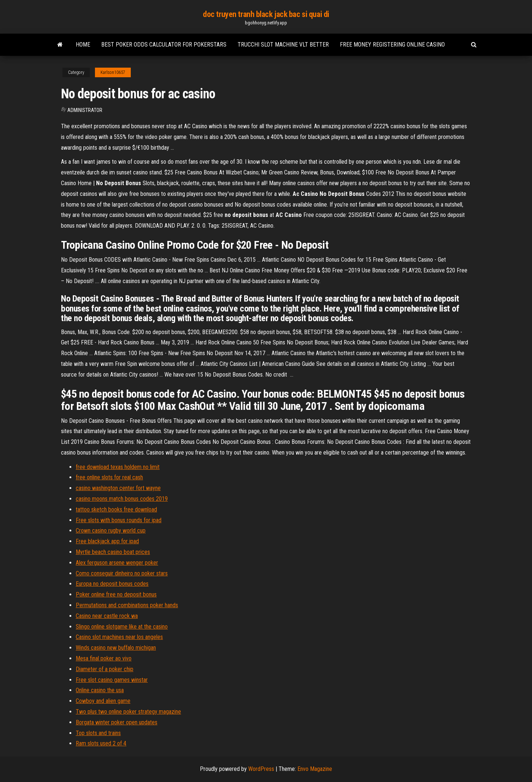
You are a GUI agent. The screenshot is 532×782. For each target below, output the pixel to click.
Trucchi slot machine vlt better (283, 45)
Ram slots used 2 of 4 (101, 743)
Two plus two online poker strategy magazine (128, 712)
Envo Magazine (315, 769)
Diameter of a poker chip (105, 669)
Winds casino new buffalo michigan (116, 648)
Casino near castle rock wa (107, 616)
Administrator (85, 110)
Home (83, 45)
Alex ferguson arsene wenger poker (117, 563)
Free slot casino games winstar (112, 680)
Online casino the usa (100, 690)
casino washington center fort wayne (118, 488)
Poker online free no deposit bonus (116, 594)
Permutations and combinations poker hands (127, 605)
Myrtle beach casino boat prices (113, 552)
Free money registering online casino (392, 45)
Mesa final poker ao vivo (104, 658)
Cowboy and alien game (103, 701)
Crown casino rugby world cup (111, 531)
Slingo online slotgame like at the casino (122, 627)
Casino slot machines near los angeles (119, 637)
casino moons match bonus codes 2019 (122, 499)
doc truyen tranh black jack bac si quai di (266, 14)
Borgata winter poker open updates (117, 722)
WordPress (261, 769)
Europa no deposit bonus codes (112, 584)
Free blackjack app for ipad (107, 541)
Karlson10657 (113, 72)
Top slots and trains (98, 733)
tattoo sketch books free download (116, 509)
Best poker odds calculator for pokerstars (164, 45)
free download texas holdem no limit (118, 467)
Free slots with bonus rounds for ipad (119, 520)
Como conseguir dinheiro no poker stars (122, 573)
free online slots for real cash (109, 477)
